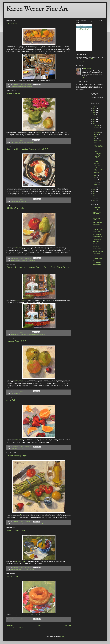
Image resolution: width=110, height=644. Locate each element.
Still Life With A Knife (15, 208)
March (96, 180)
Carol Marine (96, 207)
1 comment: (27, 140)
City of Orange (19, 334)
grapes (17, 260)
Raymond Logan (97, 222)
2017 (94, 124)
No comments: (28, 85)
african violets (14, 142)
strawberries (25, 449)
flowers (24, 142)
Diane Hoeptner (97, 249)
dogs (23, 334)
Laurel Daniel (96, 225)
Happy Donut (12, 576)
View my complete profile (82, 78)
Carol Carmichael (97, 229)
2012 (94, 196)
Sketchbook (96, 246)
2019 (94, 119)
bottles (22, 524)
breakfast (16, 201)
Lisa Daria (95, 216)
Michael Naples (97, 265)
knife (20, 260)
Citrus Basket (12, 24)
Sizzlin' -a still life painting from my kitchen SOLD (27, 149)
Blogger (62, 637)
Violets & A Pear (13, 94)
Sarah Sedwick (97, 234)
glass (32, 524)
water (44, 334)
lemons (26, 87)
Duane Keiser (96, 227)
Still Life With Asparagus (17, 456)
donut (21, 621)
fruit (27, 142)
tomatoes (36, 524)
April (95, 178)
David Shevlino (97, 239)
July (95, 137)
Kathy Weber (96, 254)
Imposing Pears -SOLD (16, 341)
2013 (94, 194)
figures (27, 334)
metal (24, 569)
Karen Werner (87, 69)
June (96, 139)
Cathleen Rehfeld (97, 232)
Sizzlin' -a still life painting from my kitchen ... (99, 146)
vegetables (41, 524)
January (96, 184)
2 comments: (28, 391)
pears (29, 142)
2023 (94, 110)
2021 (94, 115)
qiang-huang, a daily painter (97, 213)
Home (39, 625)
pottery (33, 142)
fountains (40, 334)
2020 (94, 117)
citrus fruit (22, 87)
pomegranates (32, 260)
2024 (94, 108)
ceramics (26, 524)
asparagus (13, 524)
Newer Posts (10, 625)
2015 (94, 189)
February (97, 182)
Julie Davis (96, 242)
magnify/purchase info (21, 247)
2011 (94, 198)
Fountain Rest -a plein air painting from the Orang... (99, 156)
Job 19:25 (91, 59)
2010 (94, 200)
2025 (94, 106)
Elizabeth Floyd (97, 256)
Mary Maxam (96, 244)
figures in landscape (33, 334)
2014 (94, 191)
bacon (12, 201)
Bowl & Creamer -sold (16, 531)
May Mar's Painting (98, 251)
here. (40, 46)
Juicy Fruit (11, 400)
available (13, 87)
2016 (94, 187)
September (97, 132)
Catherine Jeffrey (97, 258)
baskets (17, 87)
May (95, 175)
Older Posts (68, 625)
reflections (32, 569)
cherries (12, 393)
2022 (94, 113)
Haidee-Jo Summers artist (97, 262)
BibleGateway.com (87, 62)
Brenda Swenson (97, 237)
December (97, 126)
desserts (17, 621)
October (96, 130)
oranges (30, 87)
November (97, 128)
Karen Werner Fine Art (37, 9)
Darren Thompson (98, 210)
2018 (94, 121)
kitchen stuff (24, 201)
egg (20, 201)
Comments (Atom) (18, 628)
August (96, 134)
